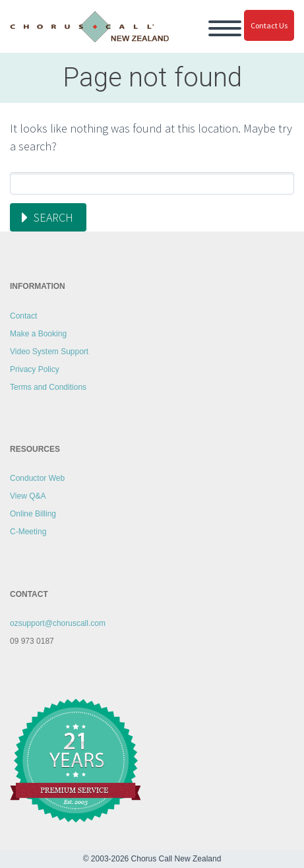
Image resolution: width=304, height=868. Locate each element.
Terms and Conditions (48, 387)
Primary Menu (225, 28)
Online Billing (33, 514)
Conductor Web (37, 478)
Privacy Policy (35, 369)
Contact (23, 316)
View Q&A (28, 496)
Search (53, 217)
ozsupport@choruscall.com (58, 623)
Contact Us (269, 25)
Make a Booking (38, 334)
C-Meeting (28, 532)
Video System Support (49, 352)
